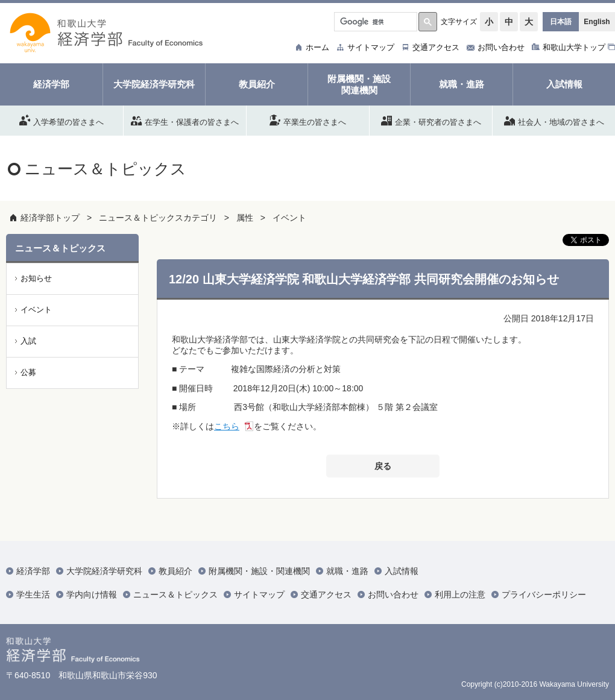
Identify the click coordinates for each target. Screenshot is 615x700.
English (597, 22)
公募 (28, 372)
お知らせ (36, 278)
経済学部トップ (50, 218)
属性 (245, 218)
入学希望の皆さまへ (61, 120)
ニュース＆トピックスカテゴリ (158, 218)
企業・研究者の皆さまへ (431, 120)
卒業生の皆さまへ (308, 120)
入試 (28, 341)
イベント (289, 218)
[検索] (374, 22)
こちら (227, 426)
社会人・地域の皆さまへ (554, 120)
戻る (383, 466)
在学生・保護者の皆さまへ (185, 120)
